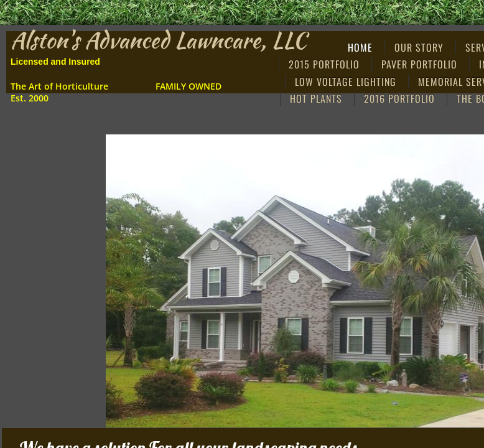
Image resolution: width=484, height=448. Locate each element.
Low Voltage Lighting (346, 82)
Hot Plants (316, 98)
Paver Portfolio (419, 64)
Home (360, 47)
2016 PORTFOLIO (399, 98)
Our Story (419, 47)
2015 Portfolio (324, 64)
